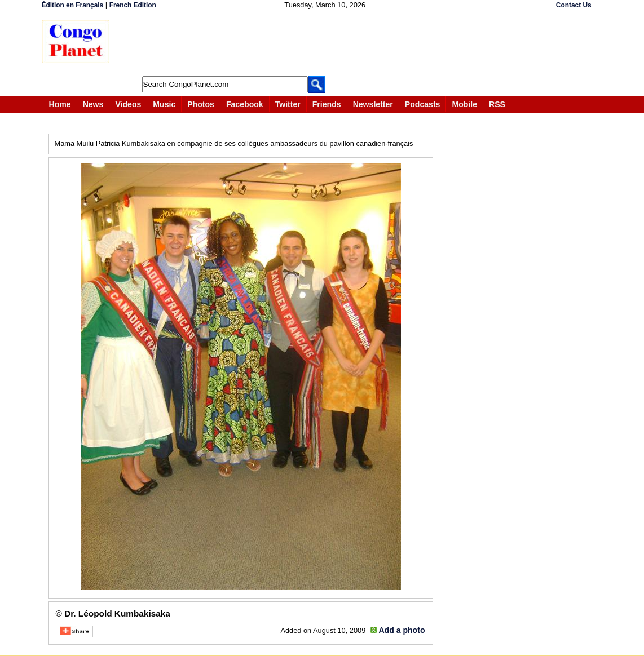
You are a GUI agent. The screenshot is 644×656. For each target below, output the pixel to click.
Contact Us (574, 5)
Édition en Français (73, 5)
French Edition (133, 5)
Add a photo (402, 630)
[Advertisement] (326, 45)
